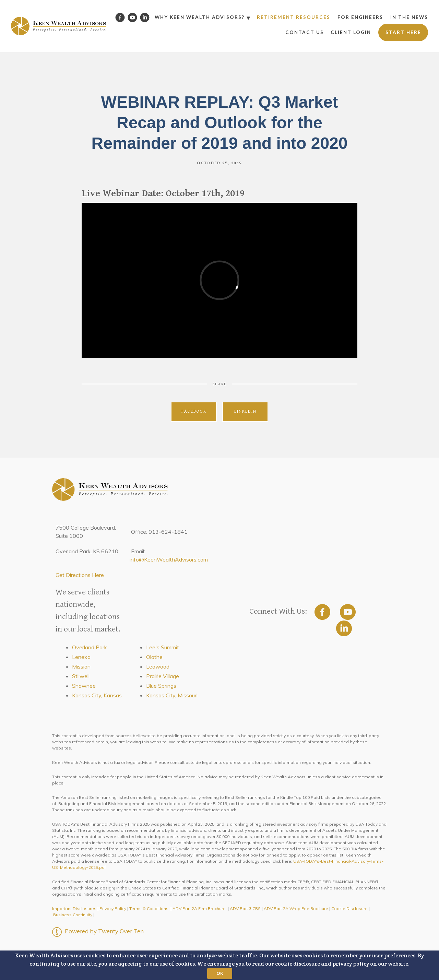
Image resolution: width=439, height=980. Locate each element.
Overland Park (90, 647)
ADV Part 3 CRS (245, 908)
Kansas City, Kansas (97, 695)
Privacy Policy (113, 908)
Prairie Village (163, 676)
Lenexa (81, 657)
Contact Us (305, 32)
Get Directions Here (80, 575)
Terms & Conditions (149, 908)
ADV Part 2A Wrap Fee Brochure (296, 908)
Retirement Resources (294, 17)
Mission (81, 666)
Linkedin (245, 411)
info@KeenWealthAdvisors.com (169, 559)
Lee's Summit (163, 647)
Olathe (154, 657)
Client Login (351, 32)
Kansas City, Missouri (172, 695)
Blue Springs (161, 686)
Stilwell (81, 676)
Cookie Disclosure (349, 908)
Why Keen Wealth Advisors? (200, 17)
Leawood (158, 666)
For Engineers (360, 17)
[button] (219, 965)
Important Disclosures (74, 908)
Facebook (194, 411)
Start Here (403, 32)
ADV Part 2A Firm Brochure (199, 908)
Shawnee (84, 686)
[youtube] (348, 612)
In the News (409, 17)
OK (220, 973)
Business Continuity (73, 915)
